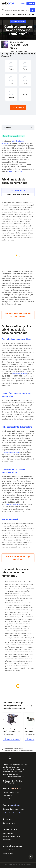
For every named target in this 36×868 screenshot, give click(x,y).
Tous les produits (10, 14)
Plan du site (7, 840)
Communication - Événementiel (13, 749)
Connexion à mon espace (11, 792)
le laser (10, 171)
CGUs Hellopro (8, 853)
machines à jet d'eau (19, 374)
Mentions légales (8, 850)
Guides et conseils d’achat (12, 836)
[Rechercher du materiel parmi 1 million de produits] (32, 10)
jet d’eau (19, 171)
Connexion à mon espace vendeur (14, 809)
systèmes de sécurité (12, 504)
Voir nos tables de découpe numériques (18, 558)
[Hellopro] (2, 750)
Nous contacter (8, 833)
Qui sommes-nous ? (25, 14)
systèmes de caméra (11, 452)
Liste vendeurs (8, 799)
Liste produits (8, 796)
